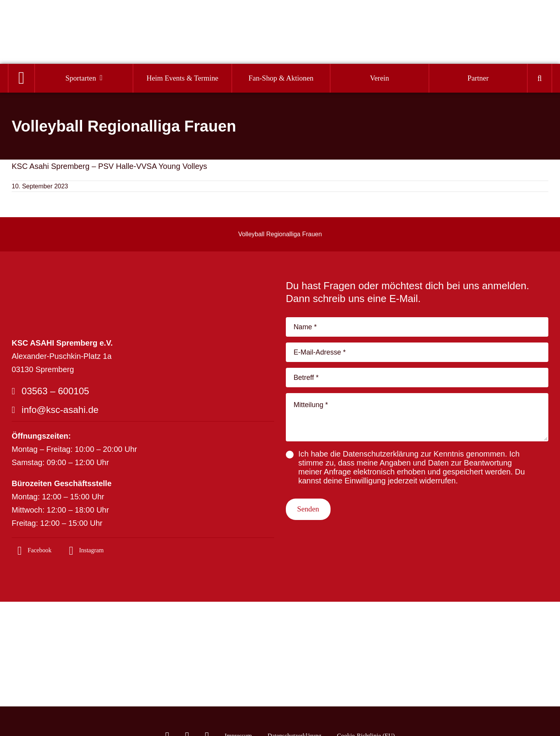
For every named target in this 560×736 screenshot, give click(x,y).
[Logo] (51, 24)
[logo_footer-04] (66, 283)
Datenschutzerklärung (381, 458)
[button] (540, 78)
